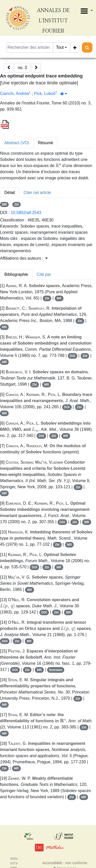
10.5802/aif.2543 (26, 213)
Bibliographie (16, 274)
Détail (10, 193)
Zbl (16, 204)
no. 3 (22, 68)
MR (4, 204)
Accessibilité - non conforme (65, 863)
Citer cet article (37, 193)
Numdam (55, 670)
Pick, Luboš (45, 94)
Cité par (44, 274)
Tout (60, 47)
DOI (73, 356)
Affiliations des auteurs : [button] (24, 258)
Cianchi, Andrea (14, 94)
